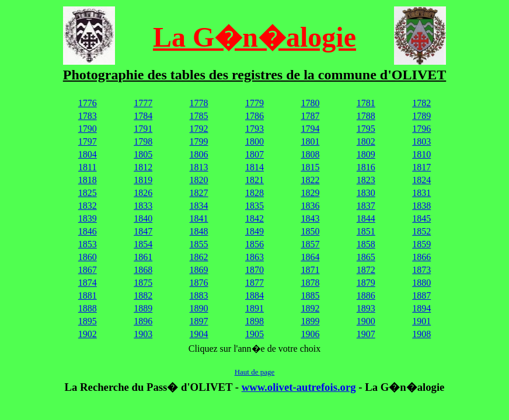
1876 (199, 283)
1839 (88, 218)
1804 (88, 154)
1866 (421, 257)
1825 (88, 193)
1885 (310, 295)
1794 (310, 129)
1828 (254, 193)
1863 (254, 257)
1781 (366, 103)
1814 (254, 167)
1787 (310, 116)
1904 (199, 334)
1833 (143, 206)
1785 (199, 116)
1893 (366, 308)
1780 (310, 103)
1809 (366, 154)
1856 (254, 244)
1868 (143, 270)
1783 (88, 116)
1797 (88, 141)
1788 (366, 116)
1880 (421, 283)
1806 (199, 154)
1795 (366, 129)
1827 (199, 193)
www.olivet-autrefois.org (299, 387)
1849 (254, 231)
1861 (143, 257)
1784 (143, 116)
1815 (310, 167)
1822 (310, 180)
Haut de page (255, 372)
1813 (199, 167)
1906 (310, 334)
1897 (199, 321)
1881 (88, 295)
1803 (421, 141)
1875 (143, 283)
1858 (366, 244)
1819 (143, 180)
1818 (88, 180)
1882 (143, 295)
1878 (310, 283)
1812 (143, 167)
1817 (421, 167)
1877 (254, 283)
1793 (254, 129)
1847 (143, 231)
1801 (310, 141)
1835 (254, 206)
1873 (421, 270)
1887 (421, 295)
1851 (366, 231)
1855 (199, 244)
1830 (366, 193)
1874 (88, 283)
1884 (254, 295)
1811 (87, 167)
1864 (310, 257)
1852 (421, 231)
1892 (310, 308)
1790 (88, 129)
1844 (366, 218)
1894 (421, 308)
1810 (421, 154)
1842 (254, 218)
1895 (88, 321)
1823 (366, 180)
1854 (143, 244)
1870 (254, 270)
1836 (310, 206)
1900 (366, 321)
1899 (310, 321)
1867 (88, 270)
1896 (143, 321)
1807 (254, 154)
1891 (254, 308)
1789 (421, 116)
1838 (421, 206)
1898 (254, 321)
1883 (199, 295)
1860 (88, 257)
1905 (254, 334)
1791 (143, 129)
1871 (310, 270)
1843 (310, 218)
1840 (143, 218)
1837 (366, 206)
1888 (88, 308)
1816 (366, 167)
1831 (421, 193)
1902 (88, 334)
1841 (199, 218)
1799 (199, 141)
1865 (366, 257)
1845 (421, 218)
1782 (421, 103)
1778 (199, 103)
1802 (366, 141)
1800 (254, 141)
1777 (143, 103)
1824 (421, 180)
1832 (88, 206)
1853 (88, 244)
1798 (143, 141)
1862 (199, 257)
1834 (199, 206)
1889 (143, 308)
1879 (366, 283)
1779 (254, 103)
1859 (421, 244)
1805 (143, 154)
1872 (366, 270)
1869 (199, 270)
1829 (310, 193)
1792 (199, 129)
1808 (310, 154)
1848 (199, 231)
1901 (421, 321)
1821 (254, 180)
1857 (310, 244)
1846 (88, 231)
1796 (421, 129)
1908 (421, 334)
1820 (199, 180)
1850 (310, 231)
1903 (143, 334)
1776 (88, 103)
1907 (366, 334)
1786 (254, 116)
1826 (143, 193)
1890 (199, 308)
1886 (366, 295)
